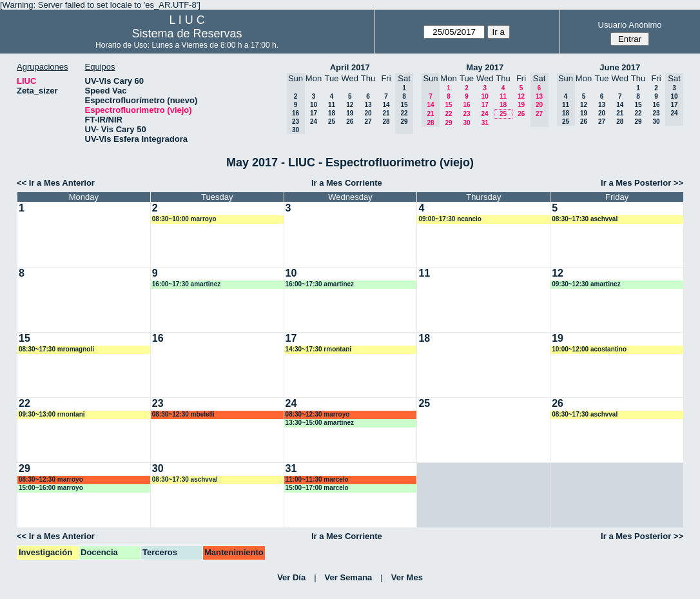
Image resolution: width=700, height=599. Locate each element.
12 (350, 105)
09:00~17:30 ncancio (450, 219)
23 (466, 114)
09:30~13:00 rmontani (52, 414)
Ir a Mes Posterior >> (642, 183)
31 (485, 123)
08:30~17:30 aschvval (585, 219)
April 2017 (350, 67)
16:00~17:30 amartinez (186, 284)
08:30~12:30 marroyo (318, 414)
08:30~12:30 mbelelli (183, 414)
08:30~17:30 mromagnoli (56, 349)
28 (386, 122)
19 (350, 113)
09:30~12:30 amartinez (586, 284)
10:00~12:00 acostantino (589, 349)
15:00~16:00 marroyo (51, 488)
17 (314, 113)
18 (332, 113)
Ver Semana (349, 577)
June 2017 (620, 67)
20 (368, 113)
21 (386, 113)
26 (350, 122)
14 (386, 105)
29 (448, 123)
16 (466, 105)
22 (448, 114)
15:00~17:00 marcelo (317, 488)
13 (368, 105)
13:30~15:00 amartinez (320, 423)
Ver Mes (407, 577)
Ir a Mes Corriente (347, 183)
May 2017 (485, 67)
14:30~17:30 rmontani (319, 349)
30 (466, 123)
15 (448, 105)
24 (314, 122)
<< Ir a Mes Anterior (56, 183)
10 (314, 105)
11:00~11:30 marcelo (317, 479)
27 (368, 122)
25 (332, 122)
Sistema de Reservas (187, 34)
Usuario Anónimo (630, 25)
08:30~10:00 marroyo (184, 219)
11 (332, 105)
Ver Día (291, 577)
